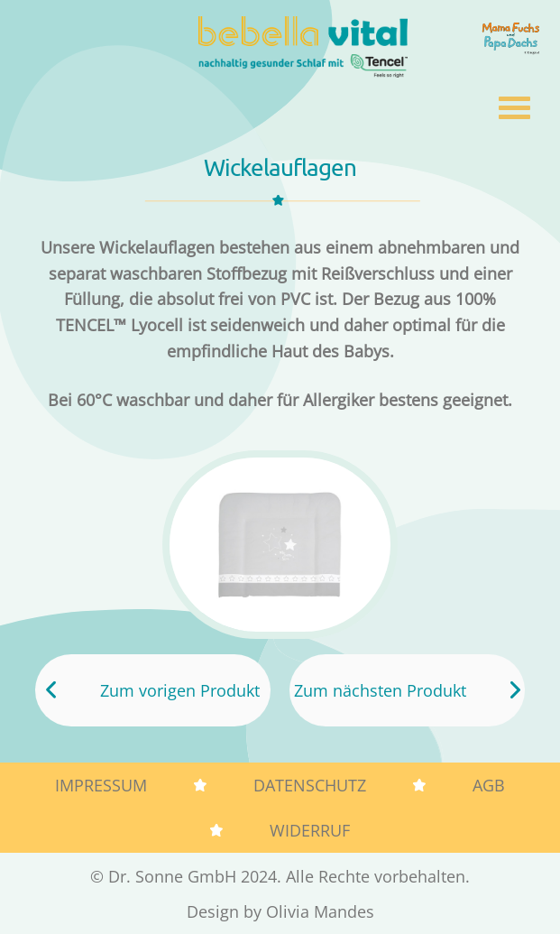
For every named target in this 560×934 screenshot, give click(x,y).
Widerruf (310, 830)
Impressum (101, 785)
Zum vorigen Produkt (180, 690)
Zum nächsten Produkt (380, 690)
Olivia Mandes (320, 911)
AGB (489, 785)
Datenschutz (310, 785)
